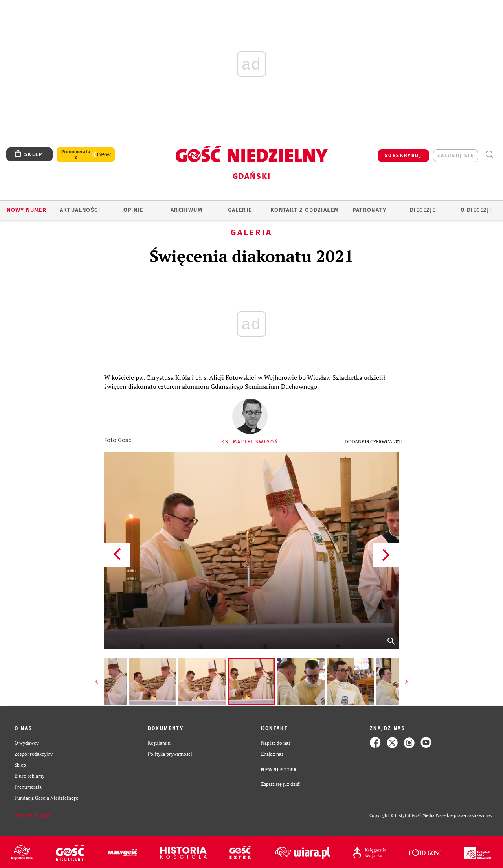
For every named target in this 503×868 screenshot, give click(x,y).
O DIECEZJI (476, 210)
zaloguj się (456, 156)
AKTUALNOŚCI (80, 210)
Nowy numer (27, 210)
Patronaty (369, 210)
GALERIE (240, 210)
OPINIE (133, 210)
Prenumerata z (76, 154)
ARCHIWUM (186, 210)
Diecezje (423, 210)
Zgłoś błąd (33, 816)
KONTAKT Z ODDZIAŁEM (305, 210)
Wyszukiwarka (489, 155)
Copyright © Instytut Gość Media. (403, 816)
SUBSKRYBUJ (403, 156)
